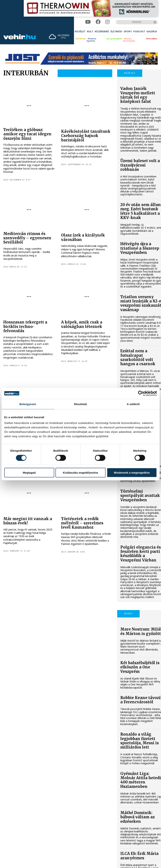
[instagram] (107, 22)
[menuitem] (80, 31)
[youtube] (88, 22)
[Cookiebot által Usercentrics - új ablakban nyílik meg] (141, 393)
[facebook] (98, 22)
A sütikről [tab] (133, 404)
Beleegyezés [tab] (28, 404)
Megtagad (29, 473)
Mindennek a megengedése (132, 473)
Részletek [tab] (80, 404)
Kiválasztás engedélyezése (81, 473)
